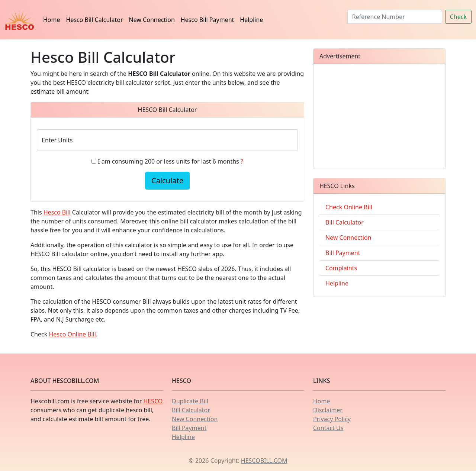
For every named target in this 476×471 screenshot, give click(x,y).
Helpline (251, 20)
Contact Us (328, 428)
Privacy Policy (332, 419)
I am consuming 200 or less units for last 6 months (171, 161)
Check (458, 17)
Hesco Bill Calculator (95, 20)
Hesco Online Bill (72, 334)
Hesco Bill (57, 212)
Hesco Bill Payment (207, 20)
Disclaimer (328, 410)
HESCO (153, 401)
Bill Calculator (345, 222)
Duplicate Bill (190, 401)
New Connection (152, 20)
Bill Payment (343, 253)
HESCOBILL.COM (264, 461)
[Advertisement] (379, 116)
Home (52, 20)
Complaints (341, 268)
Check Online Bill (349, 207)
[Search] (395, 17)
